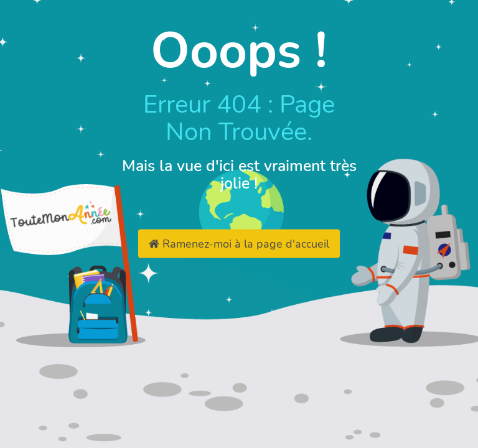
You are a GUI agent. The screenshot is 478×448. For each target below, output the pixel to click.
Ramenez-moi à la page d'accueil (239, 244)
